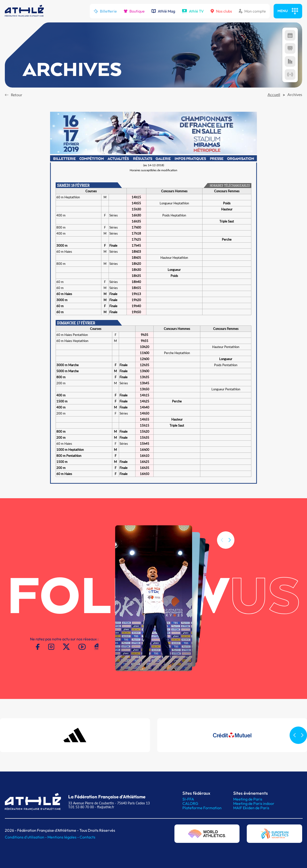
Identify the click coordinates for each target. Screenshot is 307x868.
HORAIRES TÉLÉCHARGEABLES (230, 186)
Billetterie (105, 11)
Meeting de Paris (248, 799)
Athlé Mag (163, 11)
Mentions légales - (64, 837)
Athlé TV (193, 11)
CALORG (190, 803)
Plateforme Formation (202, 808)
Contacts (87, 837)
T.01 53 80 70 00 (81, 807)
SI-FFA (188, 799)
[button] (230, 551)
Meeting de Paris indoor (254, 803)
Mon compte (252, 11)
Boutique (134, 11)
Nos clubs (221, 11)
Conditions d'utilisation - (26, 837)
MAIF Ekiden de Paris (251, 808)
